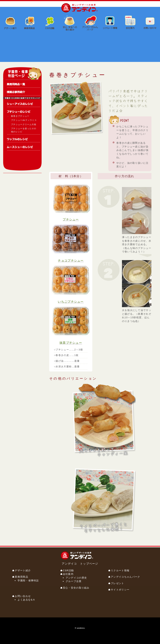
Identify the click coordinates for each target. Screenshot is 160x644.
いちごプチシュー (71, 302)
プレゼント (117, 583)
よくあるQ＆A (26, 600)
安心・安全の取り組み (76, 588)
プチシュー (71, 219)
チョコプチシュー (71, 261)
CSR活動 (68, 570)
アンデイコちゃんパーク (125, 577)
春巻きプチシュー (20, 116)
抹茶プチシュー (71, 343)
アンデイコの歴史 (76, 578)
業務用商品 (21, 577)
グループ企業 (74, 581)
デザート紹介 (23, 570)
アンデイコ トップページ (80, 564)
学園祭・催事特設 (28, 581)
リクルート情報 (120, 570)
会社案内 (68, 574)
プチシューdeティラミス (24, 120)
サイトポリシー (120, 590)
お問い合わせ (23, 596)
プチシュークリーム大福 (24, 124)
